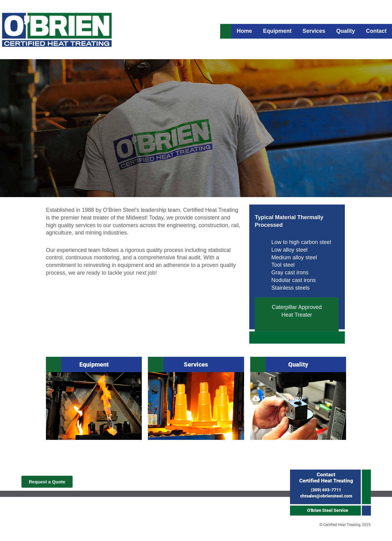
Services (196, 364)
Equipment (94, 364)
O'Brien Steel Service (328, 510)
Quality (298, 364)
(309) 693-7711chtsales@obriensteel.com (326, 485)
